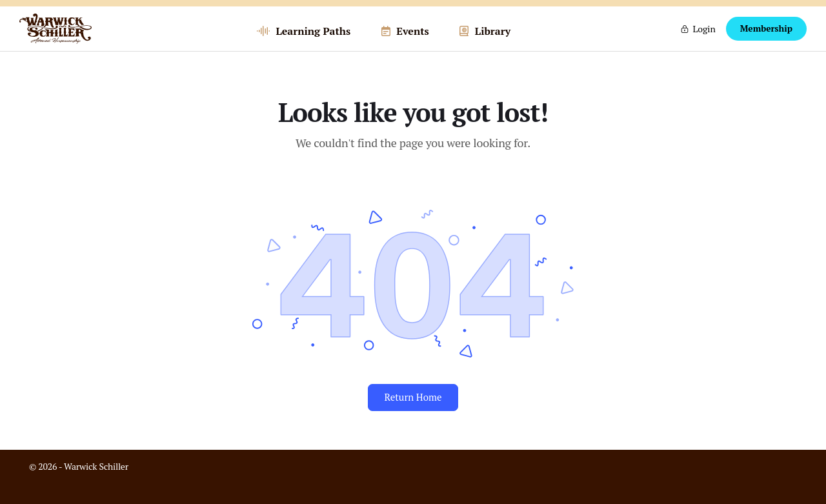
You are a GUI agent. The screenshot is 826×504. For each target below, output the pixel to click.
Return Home (413, 418)
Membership (766, 39)
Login (704, 39)
